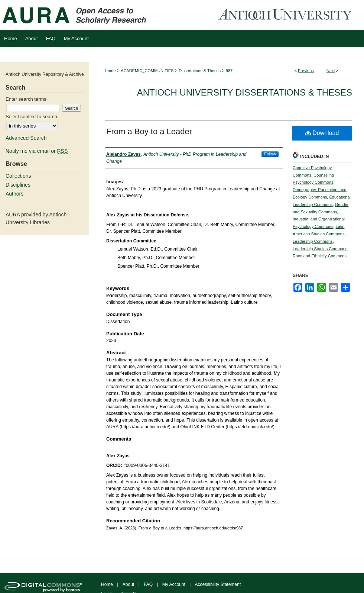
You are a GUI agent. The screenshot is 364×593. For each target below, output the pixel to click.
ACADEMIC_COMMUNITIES (147, 71)
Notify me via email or (37, 151)
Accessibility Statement (218, 584)
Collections (18, 176)
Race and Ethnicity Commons (320, 256)
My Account (174, 584)
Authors (14, 194)
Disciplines (18, 185)
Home (110, 71)
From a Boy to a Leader (149, 131)
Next (331, 71)
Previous (306, 71)
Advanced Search (26, 138)
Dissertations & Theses (200, 71)
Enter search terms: (27, 99)
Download (322, 133)
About (128, 584)
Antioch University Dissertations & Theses (245, 92)
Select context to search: (32, 117)
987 (229, 71)
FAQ (148, 584)
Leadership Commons (313, 241)
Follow (270, 154)
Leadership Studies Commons (320, 249)
